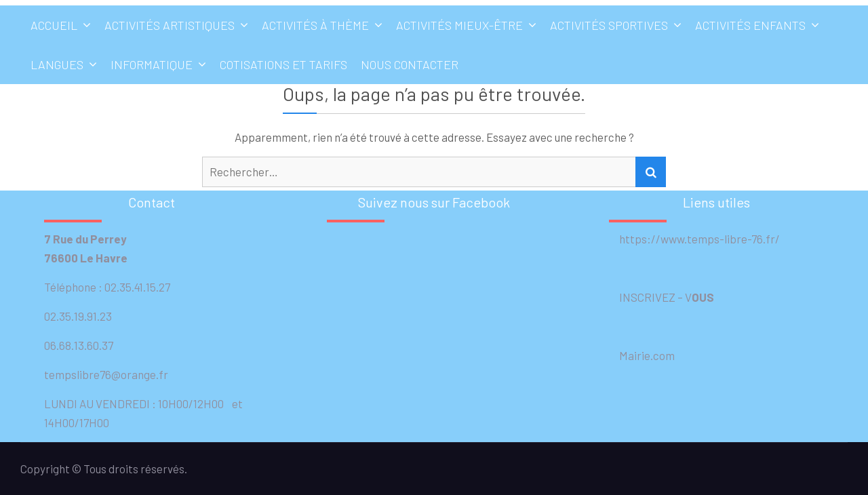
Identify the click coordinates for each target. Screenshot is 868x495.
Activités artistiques (170, 25)
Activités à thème (315, 25)
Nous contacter (410, 64)
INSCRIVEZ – (647, 297)
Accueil (54, 25)
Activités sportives (609, 25)
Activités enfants (750, 25)
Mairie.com (642, 355)
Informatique (152, 64)
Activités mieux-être (459, 25)
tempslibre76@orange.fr (106, 374)
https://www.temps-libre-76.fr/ (694, 239)
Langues (57, 64)
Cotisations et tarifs (283, 64)
